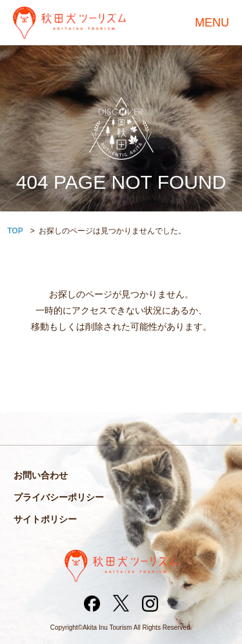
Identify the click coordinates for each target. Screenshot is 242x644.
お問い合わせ (41, 475)
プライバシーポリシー (59, 497)
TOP (15, 231)
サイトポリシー (45, 519)
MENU (212, 23)
